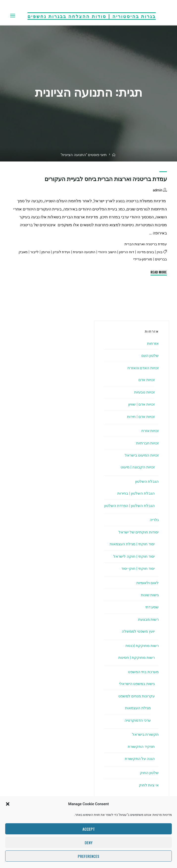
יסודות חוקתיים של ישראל (137, 532)
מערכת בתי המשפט (142, 672)
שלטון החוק (149, 773)
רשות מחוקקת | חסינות (136, 657)
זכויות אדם (146, 380)
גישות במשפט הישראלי (136, 684)
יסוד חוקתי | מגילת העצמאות (130, 544)
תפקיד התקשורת (140, 746)
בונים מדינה (145, 252)
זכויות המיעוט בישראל (140, 455)
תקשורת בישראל (145, 734)
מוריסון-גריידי (131, 260)
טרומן (40, 252)
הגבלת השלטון (147, 481)
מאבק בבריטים (155, 260)
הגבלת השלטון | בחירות (135, 493)
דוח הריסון (125, 252)
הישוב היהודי (105, 252)
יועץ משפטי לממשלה (137, 631)
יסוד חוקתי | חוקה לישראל (133, 556)
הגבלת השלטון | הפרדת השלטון (129, 506)
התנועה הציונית (80, 252)
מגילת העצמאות (137, 708)
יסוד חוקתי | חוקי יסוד (137, 568)
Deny (89, 843)
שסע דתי (151, 607)
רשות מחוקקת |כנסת (141, 646)
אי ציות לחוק (148, 785)
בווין (159, 252)
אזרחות (152, 343)
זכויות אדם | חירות (140, 417)
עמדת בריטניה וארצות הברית (144, 244)
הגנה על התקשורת (139, 759)
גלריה (154, 520)
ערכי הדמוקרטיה (137, 720)
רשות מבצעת (148, 619)
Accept (89, 829)
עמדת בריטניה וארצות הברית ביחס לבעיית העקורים (106, 179)
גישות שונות (149, 595)
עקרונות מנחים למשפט (135, 696)
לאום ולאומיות (147, 583)
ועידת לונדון (57, 252)
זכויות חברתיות (146, 443)
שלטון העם (150, 355)
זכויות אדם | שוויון (140, 404)
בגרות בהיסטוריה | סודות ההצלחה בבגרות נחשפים (92, 16)
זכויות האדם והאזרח (142, 368)
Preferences (88, 856)
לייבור (29, 252)
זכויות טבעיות (144, 392)
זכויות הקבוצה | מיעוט (137, 467)
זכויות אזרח (149, 431)
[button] (8, 804)
